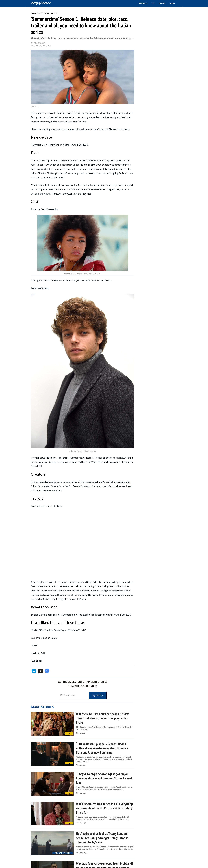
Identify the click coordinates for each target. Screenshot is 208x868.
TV (153, 3)
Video (172, 3)
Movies (162, 3)
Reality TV (143, 3)
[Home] (41, 3)
